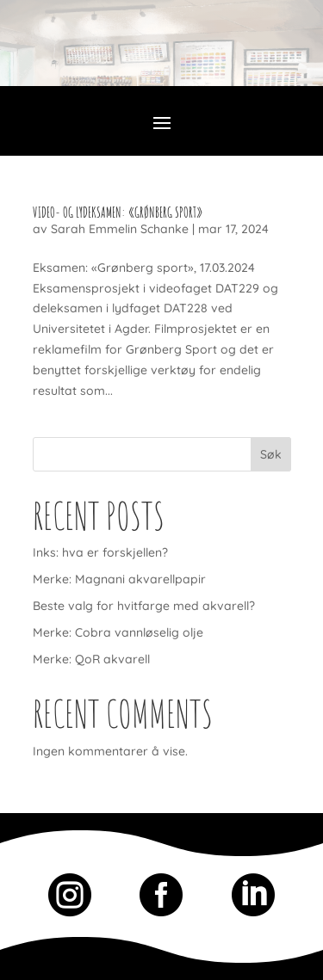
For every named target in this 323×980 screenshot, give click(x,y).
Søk (271, 454)
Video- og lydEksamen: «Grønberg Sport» (118, 213)
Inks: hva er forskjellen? (100, 552)
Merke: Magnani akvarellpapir (119, 579)
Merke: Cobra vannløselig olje (118, 632)
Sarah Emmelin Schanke (120, 229)
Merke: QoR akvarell (91, 659)
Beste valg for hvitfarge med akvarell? (144, 606)
